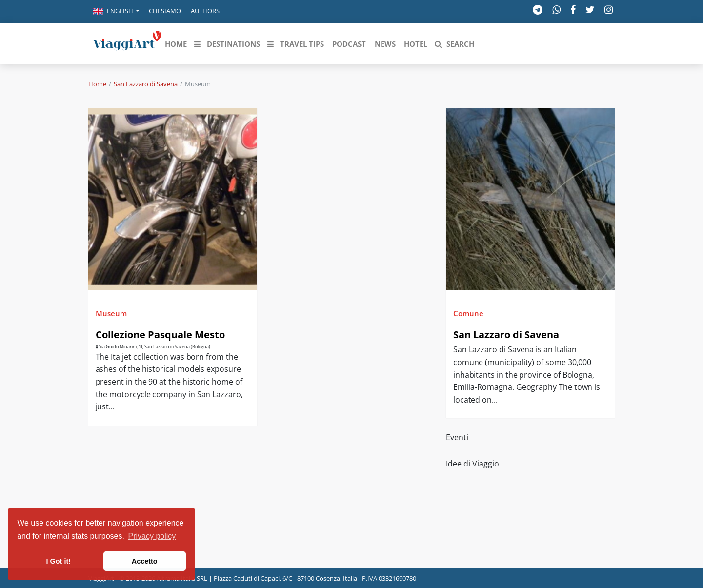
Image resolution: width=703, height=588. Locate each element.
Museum (111, 313)
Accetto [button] (145, 561)
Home (97, 84)
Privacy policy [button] (152, 536)
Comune (468, 313)
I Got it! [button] (59, 561)
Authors (205, 11)
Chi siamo (165, 11)
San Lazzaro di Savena (146, 84)
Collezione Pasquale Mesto (160, 335)
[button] (116, 12)
